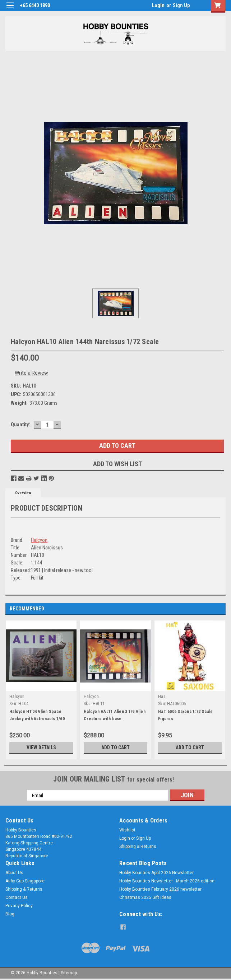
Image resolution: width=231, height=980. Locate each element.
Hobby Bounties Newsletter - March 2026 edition (167, 881)
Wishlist (127, 830)
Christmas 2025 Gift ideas (145, 897)
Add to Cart (115, 747)
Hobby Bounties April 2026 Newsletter (156, 873)
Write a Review (31, 373)
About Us (14, 873)
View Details (41, 747)
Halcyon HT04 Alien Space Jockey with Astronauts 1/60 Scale (37, 719)
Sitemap (69, 973)
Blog (10, 914)
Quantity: (20, 425)
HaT (162, 697)
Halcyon (39, 540)
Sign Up (181, 5)
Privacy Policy (19, 906)
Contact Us (17, 897)
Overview (23, 493)
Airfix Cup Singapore (25, 881)
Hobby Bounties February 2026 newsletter (160, 889)
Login (158, 5)
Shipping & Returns (138, 847)
